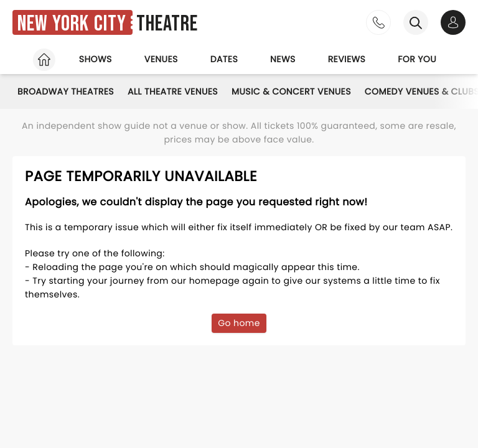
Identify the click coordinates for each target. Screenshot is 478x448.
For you (417, 59)
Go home (239, 323)
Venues (161, 59)
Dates (224, 59)
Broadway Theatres (66, 91)
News (283, 59)
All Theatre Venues (173, 91)
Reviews (347, 59)
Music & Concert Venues (291, 91)
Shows (96, 59)
